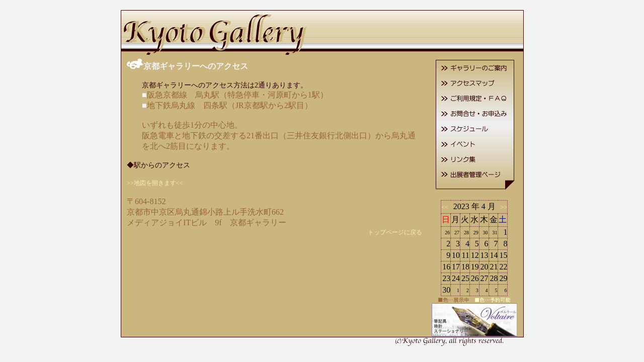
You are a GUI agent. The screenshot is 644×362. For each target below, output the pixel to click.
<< (446, 207)
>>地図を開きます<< (155, 183)
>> (503, 207)
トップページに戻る (395, 232)
